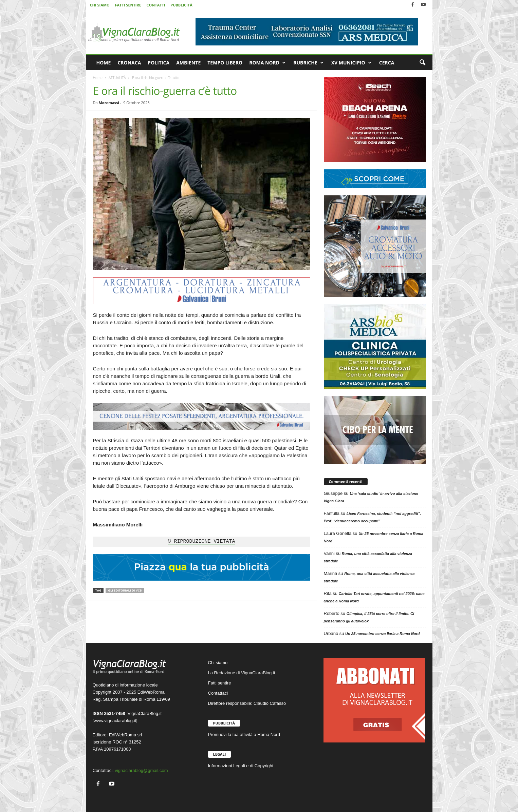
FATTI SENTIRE (128, 5)
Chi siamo (218, 663)
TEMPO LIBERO (225, 63)
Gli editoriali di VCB (125, 590)
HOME (104, 63)
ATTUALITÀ (117, 78)
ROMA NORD (267, 63)
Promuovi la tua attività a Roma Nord (244, 734)
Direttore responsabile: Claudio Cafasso (247, 703)
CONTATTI (156, 5)
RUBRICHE (308, 63)
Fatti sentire (220, 683)
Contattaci (218, 693)
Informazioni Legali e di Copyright (241, 766)
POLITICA (159, 63)
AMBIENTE (188, 63)
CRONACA (129, 63)
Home (98, 78)
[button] (422, 63)
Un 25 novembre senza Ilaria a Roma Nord (382, 634)
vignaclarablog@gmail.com (141, 770)
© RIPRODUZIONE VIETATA (201, 542)
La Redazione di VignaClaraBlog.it (242, 673)
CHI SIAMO (100, 5)
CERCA (387, 63)
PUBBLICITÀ (181, 5)
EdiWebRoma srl (125, 735)
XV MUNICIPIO (351, 63)
